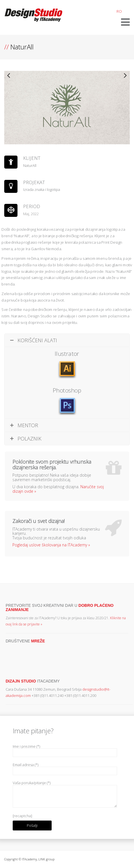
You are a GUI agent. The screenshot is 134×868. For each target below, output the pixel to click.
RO (119, 11)
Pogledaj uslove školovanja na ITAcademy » (51, 545)
